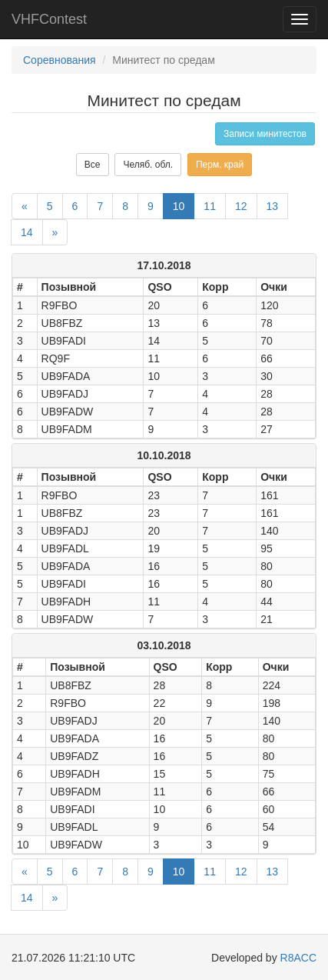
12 (241, 206)
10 (179, 206)
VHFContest (49, 19)
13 (273, 206)
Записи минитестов (265, 134)
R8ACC (298, 958)
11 (210, 206)
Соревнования (60, 60)
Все (93, 165)
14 (27, 232)
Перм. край (220, 165)
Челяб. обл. (148, 165)
